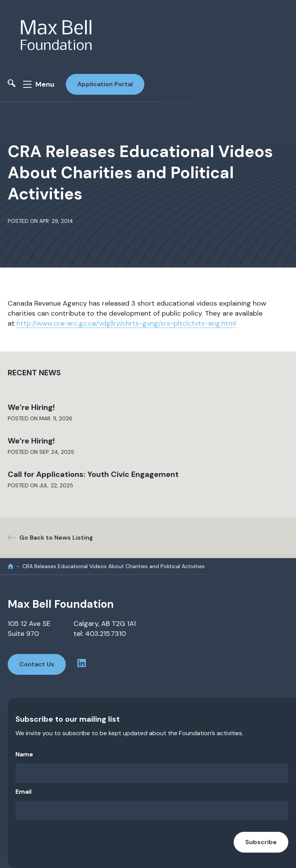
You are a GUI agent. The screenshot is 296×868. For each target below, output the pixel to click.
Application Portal (105, 84)
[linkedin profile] (82, 665)
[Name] (152, 773)
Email (23, 792)
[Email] (152, 810)
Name (24, 754)
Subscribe (261, 842)
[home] (11, 566)
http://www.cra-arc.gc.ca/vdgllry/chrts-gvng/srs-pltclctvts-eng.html (126, 323)
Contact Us (37, 664)
